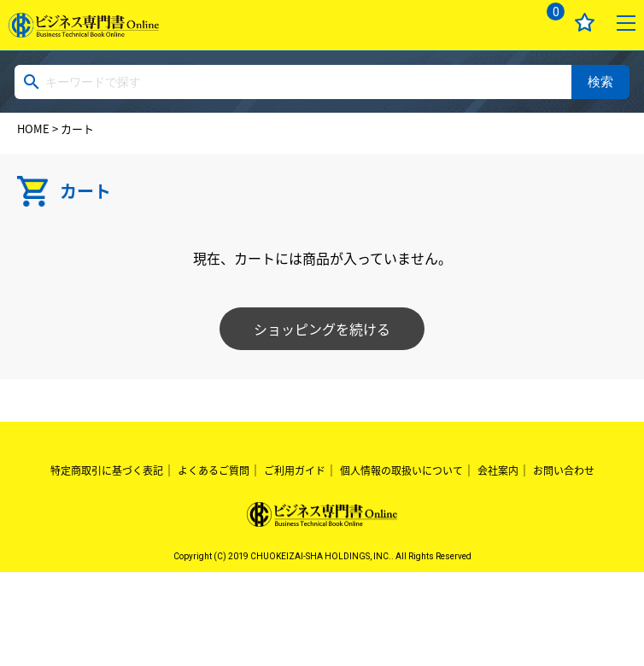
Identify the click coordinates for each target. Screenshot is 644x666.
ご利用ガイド (295, 470)
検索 (600, 82)
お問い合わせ (564, 470)
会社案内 (498, 470)
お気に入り (585, 23)
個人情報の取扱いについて (401, 470)
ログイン (504, 23)
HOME (33, 129)
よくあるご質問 (214, 470)
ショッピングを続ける (322, 329)
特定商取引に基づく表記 (107, 470)
